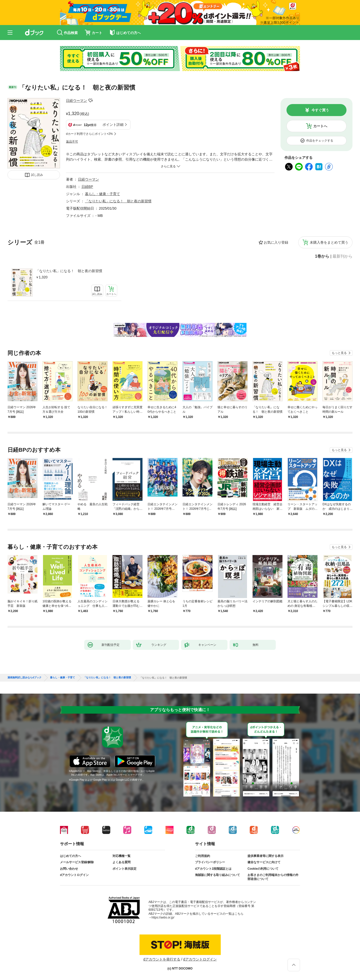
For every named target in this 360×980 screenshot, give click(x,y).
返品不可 (72, 142)
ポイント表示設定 (124, 869)
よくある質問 (121, 862)
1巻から (322, 256)
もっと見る (339, 353)
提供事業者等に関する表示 (265, 856)
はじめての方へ (70, 856)
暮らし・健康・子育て (102, 194)
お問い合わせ (69, 869)
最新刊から (342, 256)
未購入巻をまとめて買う (329, 242)
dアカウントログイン (74, 875)
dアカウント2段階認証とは (213, 869)
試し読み (37, 175)
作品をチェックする (320, 141)
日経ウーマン (76, 101)
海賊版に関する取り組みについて (217, 875)
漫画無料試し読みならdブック (24, 678)
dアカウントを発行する (162, 959)
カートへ (320, 126)
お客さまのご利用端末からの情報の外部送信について (273, 877)
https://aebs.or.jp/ (163, 917)
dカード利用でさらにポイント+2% (89, 134)
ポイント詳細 (113, 125)
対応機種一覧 (121, 856)
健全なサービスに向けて (264, 862)
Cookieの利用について (263, 869)
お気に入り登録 (276, 242)
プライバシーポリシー (210, 862)
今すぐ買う (320, 110)
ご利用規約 (202, 856)
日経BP (87, 187)
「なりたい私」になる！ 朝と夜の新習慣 (69, 271)
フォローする (90, 101)
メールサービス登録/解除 (77, 862)
